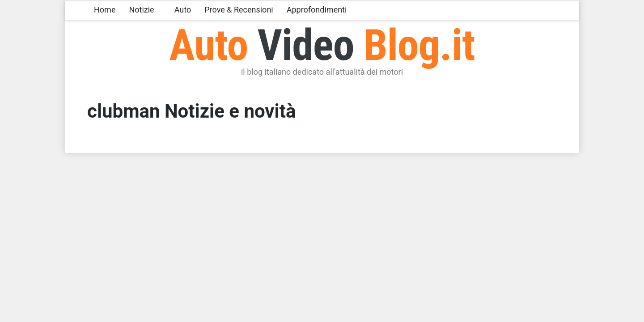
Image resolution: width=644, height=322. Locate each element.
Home (105, 10)
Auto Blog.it (322, 45)
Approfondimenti (317, 10)
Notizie (141, 10)
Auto (183, 10)
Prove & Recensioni (239, 10)
